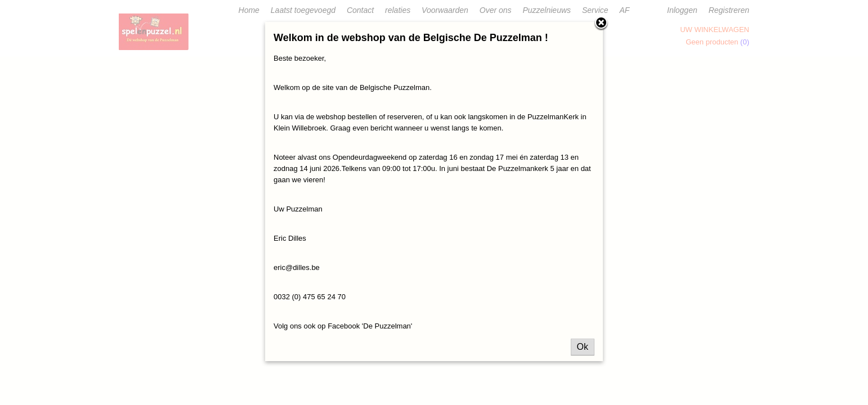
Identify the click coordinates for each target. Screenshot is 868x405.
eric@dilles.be (297, 267)
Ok (583, 347)
